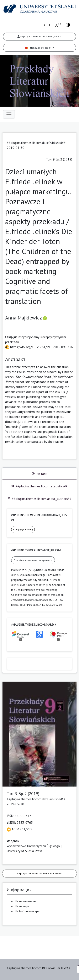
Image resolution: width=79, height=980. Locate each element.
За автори (22, 906)
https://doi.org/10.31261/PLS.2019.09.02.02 (39, 347)
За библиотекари (27, 911)
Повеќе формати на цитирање (32, 560)
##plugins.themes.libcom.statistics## (40, 486)
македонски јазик (38, 48)
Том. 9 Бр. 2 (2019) (59, 159)
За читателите (25, 901)
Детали (39, 474)
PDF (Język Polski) (23, 529)
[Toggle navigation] (9, 114)
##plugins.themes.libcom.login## (39, 36)
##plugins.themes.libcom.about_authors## (40, 499)
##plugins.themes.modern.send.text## (39, 873)
